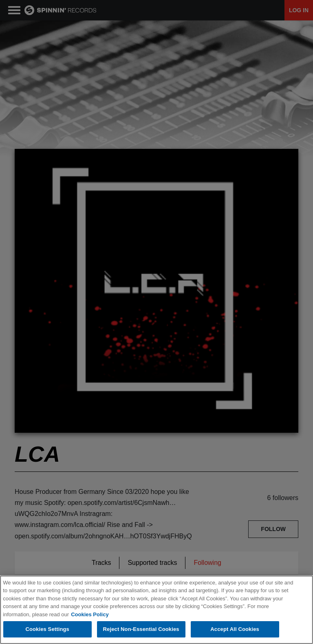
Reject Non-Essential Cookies (141, 629)
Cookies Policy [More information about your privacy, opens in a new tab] (90, 614)
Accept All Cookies (235, 629)
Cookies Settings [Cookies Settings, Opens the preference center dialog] (47, 629)
